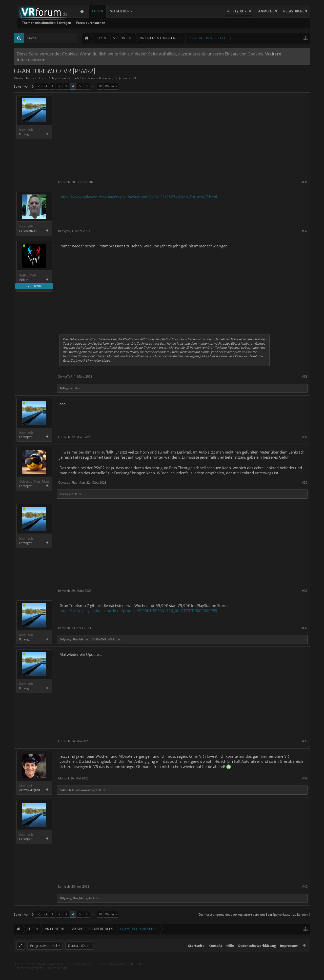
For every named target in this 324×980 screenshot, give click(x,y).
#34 (305, 437)
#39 (305, 778)
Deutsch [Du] (78, 956)
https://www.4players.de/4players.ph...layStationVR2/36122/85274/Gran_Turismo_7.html (138, 197)
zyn (110, 78)
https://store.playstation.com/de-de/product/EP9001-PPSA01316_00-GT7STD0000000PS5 (138, 611)
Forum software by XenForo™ (54, 974)
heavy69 (26, 226)
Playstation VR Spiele (65, 78)
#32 (305, 231)
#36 (305, 591)
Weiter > (111, 86)
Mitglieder (125, 11)
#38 (305, 741)
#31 (305, 182)
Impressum (289, 956)
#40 (305, 886)
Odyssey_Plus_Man (34, 482)
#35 (305, 483)
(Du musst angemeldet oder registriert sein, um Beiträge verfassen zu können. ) (254, 915)
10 (100, 86)
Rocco (64, 494)
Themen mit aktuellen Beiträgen (111, 23)
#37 (305, 628)
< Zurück (42, 86)
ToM (63, 388)
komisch (26, 130)
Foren (103, 11)
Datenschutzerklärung (257, 956)
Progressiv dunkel (44, 956)
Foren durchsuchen (156, 23)
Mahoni (26, 786)
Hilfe (230, 956)
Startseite (196, 956)
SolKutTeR (28, 275)
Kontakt (215, 956)
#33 (305, 376)
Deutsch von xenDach (120, 974)
